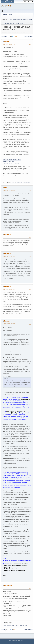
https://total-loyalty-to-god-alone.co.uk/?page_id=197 (15, 626)
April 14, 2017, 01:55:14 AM (9, 44)
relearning (8, 234)
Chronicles (29, 19)
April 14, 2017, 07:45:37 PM (9, 289)
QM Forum (6, 6)
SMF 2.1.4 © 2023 (13, 642)
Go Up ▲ (23, 640)
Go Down (4, 37)
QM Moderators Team (21, 19)
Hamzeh (7, 321)
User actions (28, 37)
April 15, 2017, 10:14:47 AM (9, 324)
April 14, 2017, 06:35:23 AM (9, 190)
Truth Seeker (12, 19)
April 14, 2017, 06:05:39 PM (9, 237)
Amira (6, 188)
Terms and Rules (16, 640)
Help (10, 640)
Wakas (7, 41)
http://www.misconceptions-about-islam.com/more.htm (12, 161)
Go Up (3, 630)
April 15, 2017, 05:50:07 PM (9, 588)
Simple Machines (21, 642)
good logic (8, 585)
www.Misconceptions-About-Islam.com (21, 182)
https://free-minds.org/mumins (11, 163)
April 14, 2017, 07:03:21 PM (9, 256)
